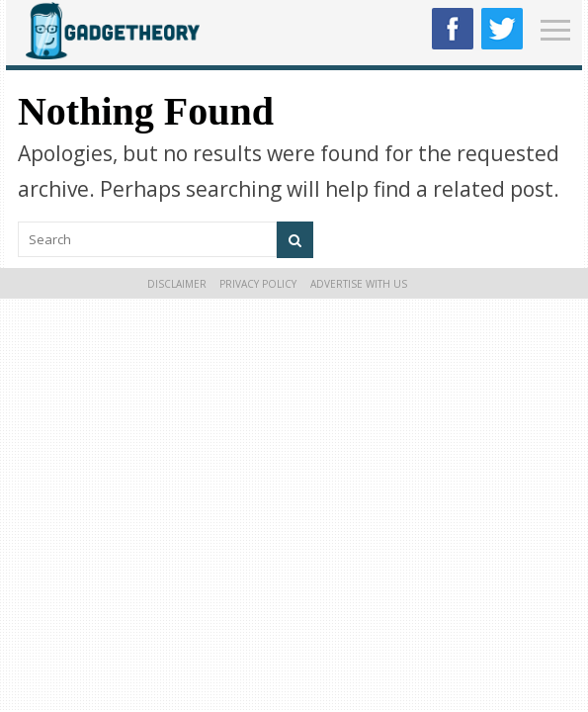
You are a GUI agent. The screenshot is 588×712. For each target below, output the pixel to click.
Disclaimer (177, 284)
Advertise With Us (359, 284)
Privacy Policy (258, 284)
